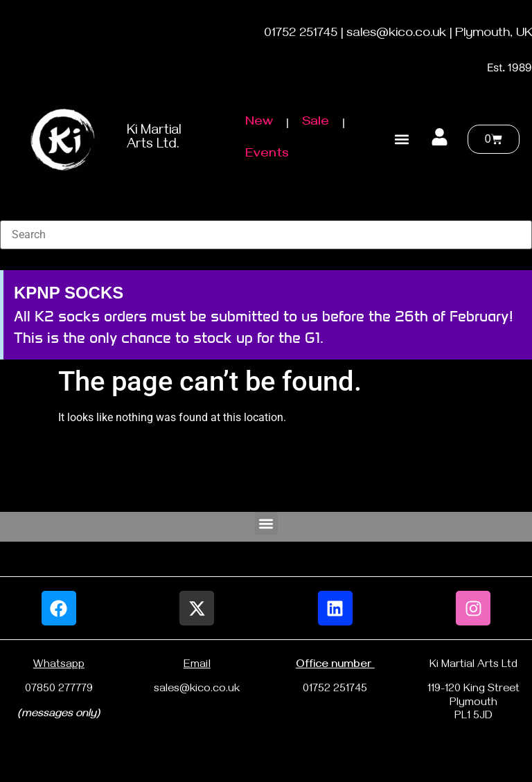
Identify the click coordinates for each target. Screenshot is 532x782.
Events (267, 155)
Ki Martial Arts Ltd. (154, 139)
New (259, 123)
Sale (316, 123)
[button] (401, 139)
